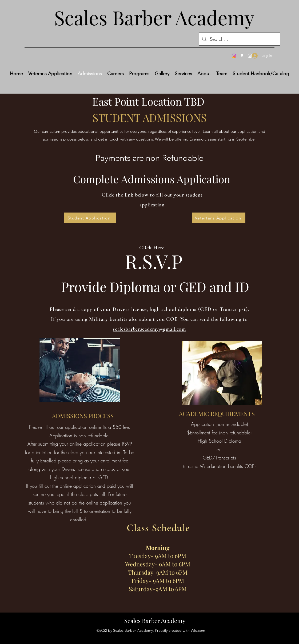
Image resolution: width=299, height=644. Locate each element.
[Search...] (239, 39)
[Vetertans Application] (219, 218)
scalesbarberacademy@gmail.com (149, 329)
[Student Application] (90, 218)
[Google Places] (242, 56)
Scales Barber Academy (155, 621)
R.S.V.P (154, 261)
